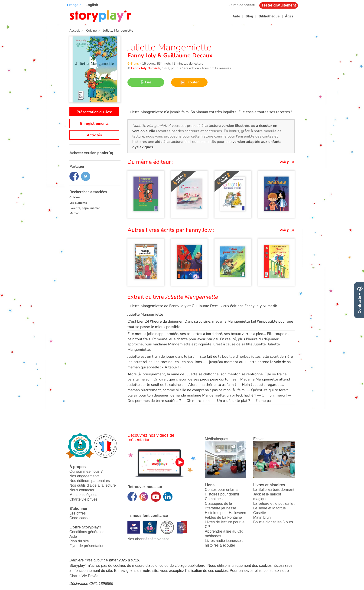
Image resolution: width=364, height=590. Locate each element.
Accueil (75, 31)
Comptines (214, 499)
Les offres (78, 513)
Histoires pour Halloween (225, 513)
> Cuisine (88, 31)
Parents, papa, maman (85, 208)
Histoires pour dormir (222, 494)
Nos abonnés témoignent (148, 539)
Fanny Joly (142, 56)
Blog (249, 16)
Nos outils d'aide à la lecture (93, 485)
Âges (289, 16)
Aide (236, 16)
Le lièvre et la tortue (270, 508)
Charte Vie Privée (84, 576)
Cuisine (75, 197)
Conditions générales (87, 532)
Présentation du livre (94, 112)
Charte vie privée (83, 499)
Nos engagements (84, 476)
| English (90, 5)
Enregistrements (94, 124)
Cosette (260, 513)
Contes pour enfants (221, 490)
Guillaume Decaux (187, 56)
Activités (94, 135)
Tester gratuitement (279, 5)
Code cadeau (80, 518)
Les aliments (78, 203)
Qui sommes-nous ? (86, 471)
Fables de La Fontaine (223, 517)
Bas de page (9, 0)
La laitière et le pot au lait (274, 503)
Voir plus (287, 162)
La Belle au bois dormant (274, 490)
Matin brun (262, 517)
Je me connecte (242, 5)
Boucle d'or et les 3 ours (273, 522)
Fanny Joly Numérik (146, 68)
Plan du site (79, 541)
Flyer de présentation (87, 546)
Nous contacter (82, 490)
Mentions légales (83, 495)
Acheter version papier (91, 153)
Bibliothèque (269, 16)
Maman (74, 213)
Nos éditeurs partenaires (90, 481)
